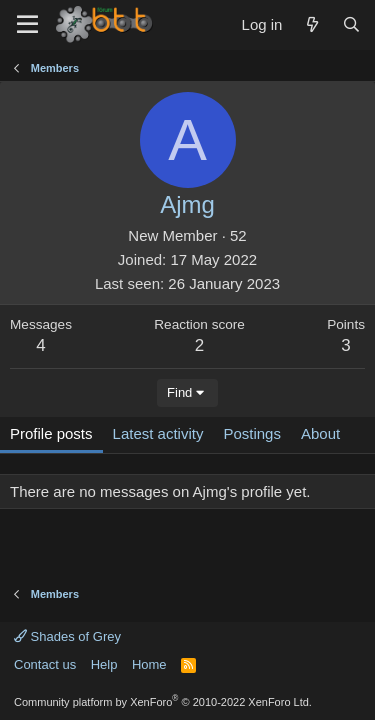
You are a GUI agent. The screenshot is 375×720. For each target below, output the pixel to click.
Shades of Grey (67, 636)
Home (149, 664)
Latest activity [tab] (158, 433)
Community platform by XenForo (163, 702)
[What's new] (311, 24)
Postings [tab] (252, 433)
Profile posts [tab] (51, 433)
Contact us (45, 664)
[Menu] (27, 25)
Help (104, 664)
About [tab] (320, 433)
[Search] (351, 24)
